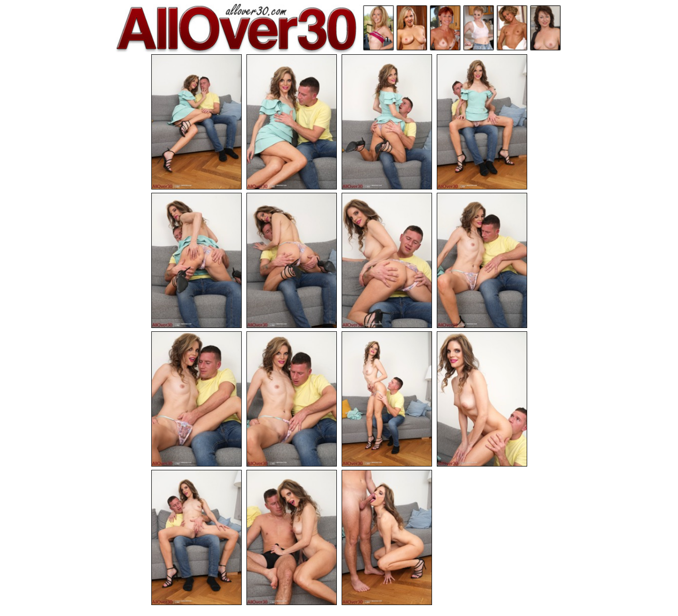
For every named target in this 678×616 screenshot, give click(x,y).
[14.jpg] (292, 537)
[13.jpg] (197, 537)
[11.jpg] (387, 399)
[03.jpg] (387, 122)
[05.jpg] (197, 260)
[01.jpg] (197, 122)
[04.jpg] (482, 122)
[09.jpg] (197, 399)
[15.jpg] (387, 537)
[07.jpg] (387, 260)
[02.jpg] (292, 122)
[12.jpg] (482, 399)
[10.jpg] (292, 399)
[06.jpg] (292, 260)
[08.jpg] (482, 260)
